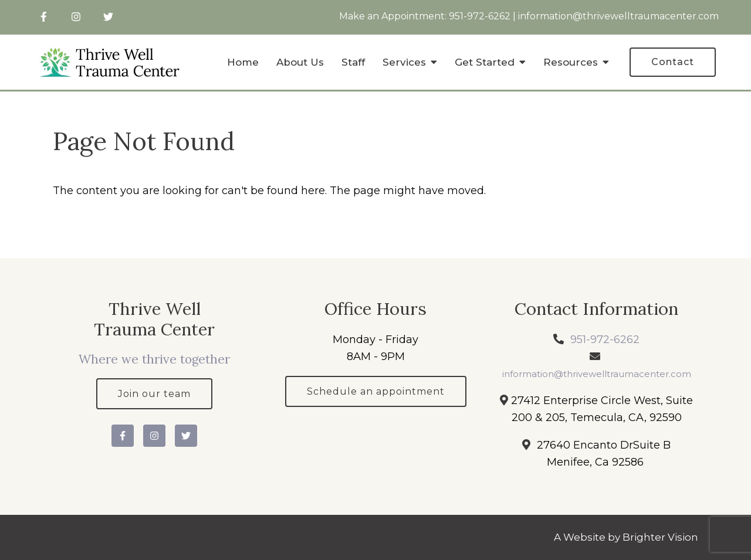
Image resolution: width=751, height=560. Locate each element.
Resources (571, 62)
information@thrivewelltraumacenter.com (618, 16)
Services (404, 62)
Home (243, 62)
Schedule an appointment (376, 391)
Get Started (485, 62)
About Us (300, 62)
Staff (353, 62)
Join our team (154, 394)
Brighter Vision (660, 537)
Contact (673, 62)
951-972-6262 (480, 16)
